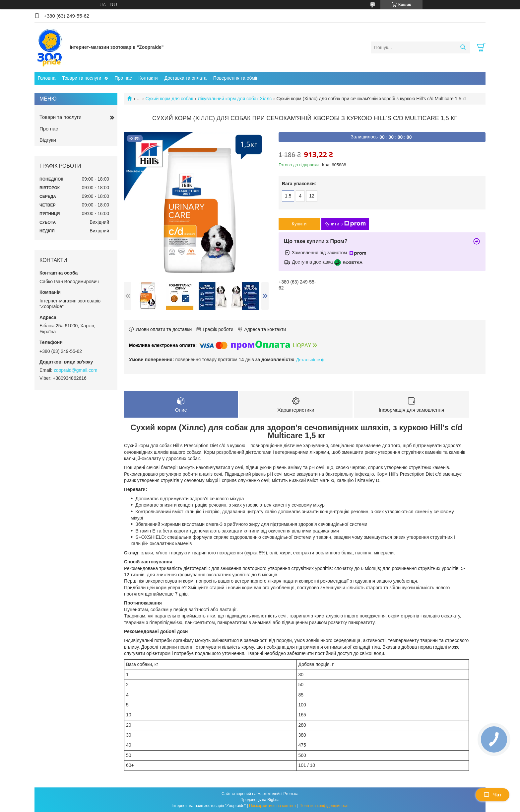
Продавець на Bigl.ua (260, 800)
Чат (492, 795)
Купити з (345, 224)
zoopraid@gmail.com (76, 370)
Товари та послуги (82, 78)
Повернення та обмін (236, 78)
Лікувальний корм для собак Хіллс (235, 99)
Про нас (123, 78)
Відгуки (48, 140)
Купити (299, 224)
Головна (47, 78)
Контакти (148, 78)
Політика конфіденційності (324, 806)
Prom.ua (291, 794)
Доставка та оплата (186, 78)
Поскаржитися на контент (273, 806)
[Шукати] (463, 47)
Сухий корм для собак (169, 99)
